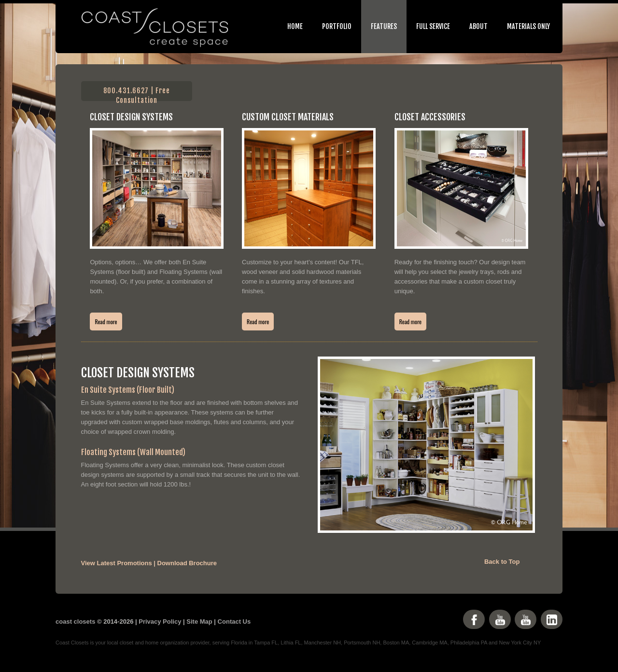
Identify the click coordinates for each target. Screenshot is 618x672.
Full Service (433, 26)
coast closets (75, 622)
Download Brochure (187, 563)
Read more (106, 322)
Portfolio (337, 26)
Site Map (199, 622)
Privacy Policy (160, 622)
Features (384, 26)
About (478, 26)
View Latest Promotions (117, 563)
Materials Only (528, 26)
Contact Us (234, 622)
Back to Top (502, 562)
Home (295, 26)
